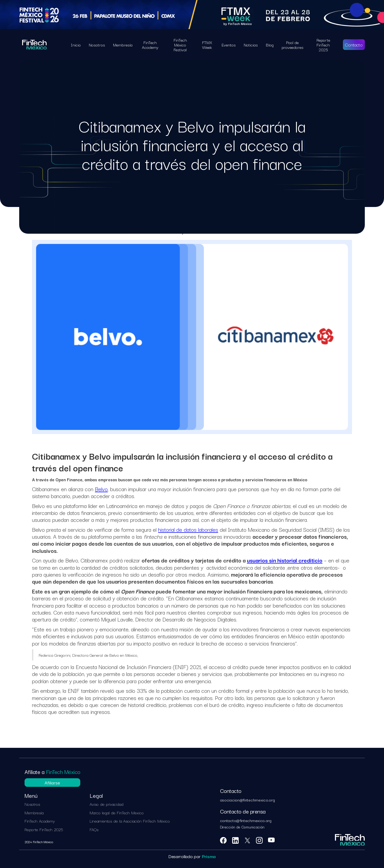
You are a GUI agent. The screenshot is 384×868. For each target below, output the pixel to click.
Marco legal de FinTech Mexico (117, 813)
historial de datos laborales (188, 529)
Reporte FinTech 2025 (44, 830)
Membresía (34, 813)
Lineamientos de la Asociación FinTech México (130, 821)
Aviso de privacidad (107, 804)
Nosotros (32, 804)
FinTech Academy (40, 821)
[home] (34, 44)
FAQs (94, 830)
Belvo (101, 489)
